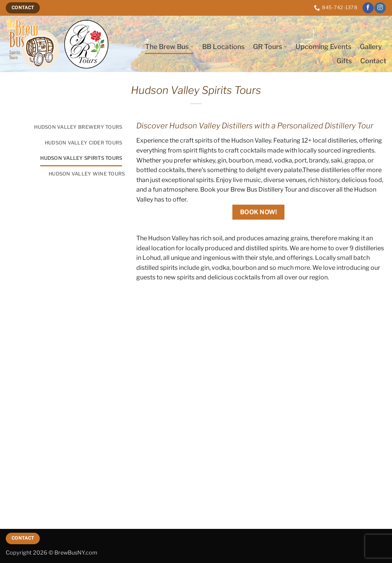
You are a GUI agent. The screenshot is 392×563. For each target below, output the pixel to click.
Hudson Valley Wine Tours (87, 174)
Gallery (371, 47)
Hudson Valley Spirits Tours (81, 158)
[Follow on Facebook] (368, 8)
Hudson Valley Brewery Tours (78, 127)
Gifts (344, 61)
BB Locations (223, 47)
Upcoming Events (323, 47)
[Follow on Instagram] (380, 8)
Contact (373, 61)
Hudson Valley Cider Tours (83, 143)
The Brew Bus (169, 47)
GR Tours (270, 47)
